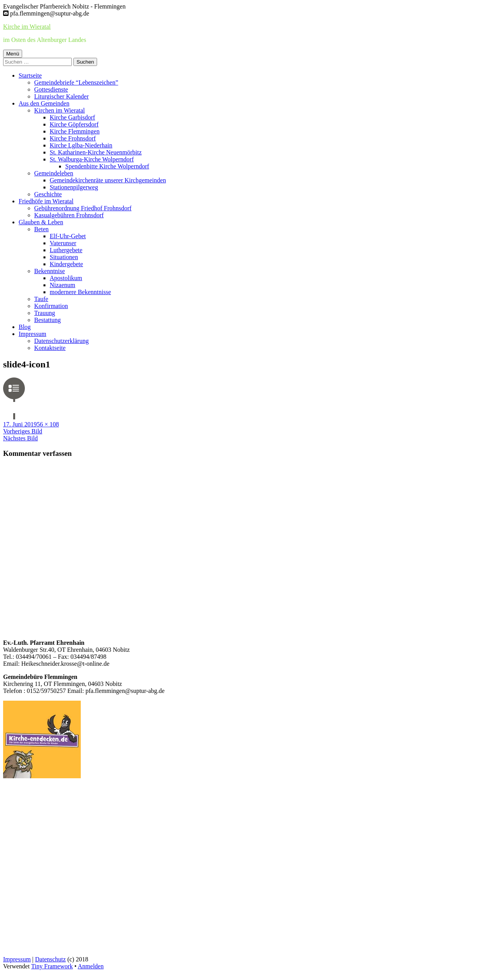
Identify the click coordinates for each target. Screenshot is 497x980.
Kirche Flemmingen (75, 131)
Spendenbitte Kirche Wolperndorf (107, 166)
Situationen (64, 257)
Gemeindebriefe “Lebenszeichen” (76, 82)
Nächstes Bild (20, 438)
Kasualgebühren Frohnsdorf (69, 215)
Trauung (45, 313)
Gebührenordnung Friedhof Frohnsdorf (83, 208)
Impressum (32, 334)
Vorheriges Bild (23, 431)
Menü (13, 54)
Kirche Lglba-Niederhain (81, 145)
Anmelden (91, 966)
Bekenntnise (50, 271)
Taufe (41, 299)
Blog (25, 327)
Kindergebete (66, 264)
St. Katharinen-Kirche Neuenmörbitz (96, 152)
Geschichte (48, 194)
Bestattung (47, 320)
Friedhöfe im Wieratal (46, 201)
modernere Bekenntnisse (80, 292)
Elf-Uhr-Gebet (68, 236)
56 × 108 (48, 424)
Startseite (30, 75)
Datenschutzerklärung (61, 341)
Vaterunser (63, 243)
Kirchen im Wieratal (60, 110)
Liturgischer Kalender (62, 96)
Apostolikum (66, 278)
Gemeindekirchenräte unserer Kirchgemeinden (108, 180)
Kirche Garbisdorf (72, 117)
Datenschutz (50, 959)
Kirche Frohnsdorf (73, 138)
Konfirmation (51, 306)
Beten (41, 229)
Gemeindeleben (54, 173)
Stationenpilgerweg (74, 187)
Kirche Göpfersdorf (74, 124)
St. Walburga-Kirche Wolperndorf (92, 159)
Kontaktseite (50, 348)
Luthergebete (66, 250)
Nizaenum (63, 285)
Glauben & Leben (41, 222)
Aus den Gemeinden (44, 103)
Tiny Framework (52, 966)
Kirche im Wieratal (27, 27)
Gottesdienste (51, 89)
